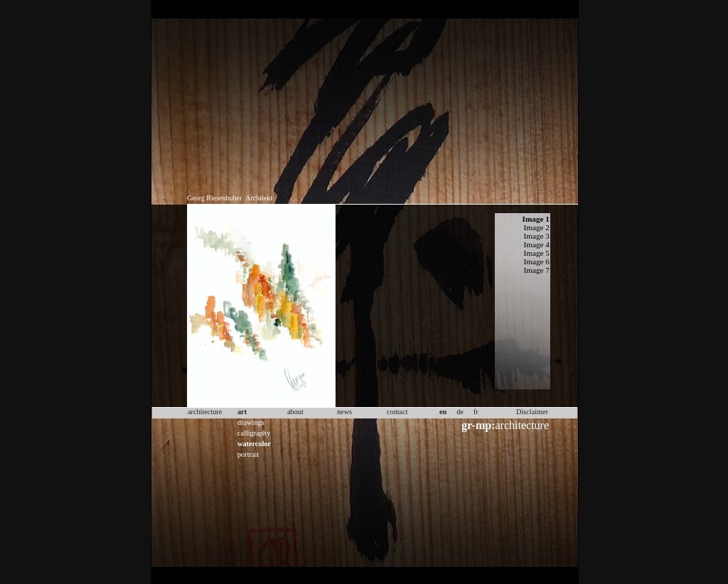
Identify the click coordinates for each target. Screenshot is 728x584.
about (295, 412)
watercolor (254, 444)
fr (476, 412)
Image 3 (536, 236)
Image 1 (536, 219)
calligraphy (254, 433)
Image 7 (536, 270)
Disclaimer (532, 412)
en (443, 412)
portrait (248, 454)
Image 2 (536, 227)
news (344, 412)
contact (397, 412)
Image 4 (536, 244)
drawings (251, 422)
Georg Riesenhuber (214, 198)
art (242, 412)
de (460, 412)
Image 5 (536, 253)
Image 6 (536, 261)
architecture (505, 425)
